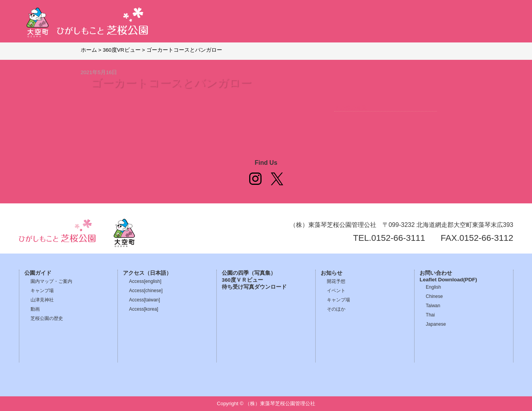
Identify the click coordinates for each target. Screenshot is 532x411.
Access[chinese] (146, 291)
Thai (430, 315)
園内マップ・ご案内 (51, 281)
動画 (35, 309)
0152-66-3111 (398, 238)
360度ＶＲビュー (242, 280)
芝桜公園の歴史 (47, 318)
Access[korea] (144, 309)
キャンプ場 (42, 291)
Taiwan (433, 306)
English (433, 287)
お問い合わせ (436, 273)
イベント (336, 291)
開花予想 (336, 281)
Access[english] (145, 281)
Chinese (434, 296)
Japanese (436, 324)
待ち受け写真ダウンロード (254, 287)
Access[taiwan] (144, 300)
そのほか (336, 309)
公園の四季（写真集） (249, 273)
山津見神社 (42, 300)
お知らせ (331, 273)
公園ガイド (38, 273)
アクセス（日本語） (147, 273)
